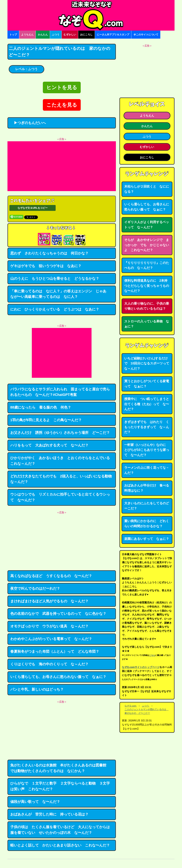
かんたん (43, 35)
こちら (152, 655)
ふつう (56, 35)
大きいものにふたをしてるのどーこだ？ (147, 506)
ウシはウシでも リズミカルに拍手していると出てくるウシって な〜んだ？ (60, 497)
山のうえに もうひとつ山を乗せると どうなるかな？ (55, 278)
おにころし (86, 35)
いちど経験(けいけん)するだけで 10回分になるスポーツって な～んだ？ (148, 363)
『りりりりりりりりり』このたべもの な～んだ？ (147, 265)
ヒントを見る (62, 87)
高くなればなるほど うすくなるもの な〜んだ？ (51, 576)
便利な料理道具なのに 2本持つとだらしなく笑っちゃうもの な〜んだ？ (148, 286)
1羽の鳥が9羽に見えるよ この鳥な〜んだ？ (46, 420)
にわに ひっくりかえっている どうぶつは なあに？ (55, 309)
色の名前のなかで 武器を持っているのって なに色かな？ (58, 614)
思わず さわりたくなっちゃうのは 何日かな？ (49, 253)
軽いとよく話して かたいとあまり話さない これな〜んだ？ (60, 845)
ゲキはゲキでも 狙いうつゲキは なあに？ (46, 266)
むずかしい (70, 35)
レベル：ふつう (26, 69)
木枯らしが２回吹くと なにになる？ (147, 189)
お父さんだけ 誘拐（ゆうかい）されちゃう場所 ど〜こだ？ (60, 433)
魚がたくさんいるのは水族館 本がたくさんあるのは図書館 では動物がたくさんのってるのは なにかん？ (60, 768)
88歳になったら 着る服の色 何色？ (41, 407)
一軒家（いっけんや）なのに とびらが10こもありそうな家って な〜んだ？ (147, 450)
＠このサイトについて (146, 35)
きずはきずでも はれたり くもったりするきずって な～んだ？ (147, 427)
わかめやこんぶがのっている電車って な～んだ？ (51, 639)
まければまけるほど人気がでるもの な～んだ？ (49, 601)
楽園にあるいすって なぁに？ (147, 539)
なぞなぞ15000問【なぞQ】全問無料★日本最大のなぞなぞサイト (91, 15)
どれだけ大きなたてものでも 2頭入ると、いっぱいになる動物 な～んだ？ (63, 479)
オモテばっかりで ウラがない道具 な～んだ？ (49, 626)
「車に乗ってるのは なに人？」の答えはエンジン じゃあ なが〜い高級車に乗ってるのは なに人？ (60, 294)
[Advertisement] (62, 166)
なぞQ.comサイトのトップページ (141, 667)
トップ (13, 35)
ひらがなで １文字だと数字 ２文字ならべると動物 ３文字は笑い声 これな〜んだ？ (60, 786)
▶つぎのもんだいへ (28, 123)
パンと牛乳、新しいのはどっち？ (37, 689)
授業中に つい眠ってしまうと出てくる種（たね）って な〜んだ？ (147, 404)
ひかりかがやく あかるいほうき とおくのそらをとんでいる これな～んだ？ (62, 461)
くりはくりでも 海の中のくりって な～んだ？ (49, 664)
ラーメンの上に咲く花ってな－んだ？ (147, 470)
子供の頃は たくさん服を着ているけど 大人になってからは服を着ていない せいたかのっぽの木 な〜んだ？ (60, 830)
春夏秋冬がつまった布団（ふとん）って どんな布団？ (55, 651)
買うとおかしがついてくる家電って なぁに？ (147, 384)
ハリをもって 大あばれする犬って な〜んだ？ (49, 445)
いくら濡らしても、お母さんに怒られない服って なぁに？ (58, 677)
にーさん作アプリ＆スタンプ (113, 35)
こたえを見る (62, 105)
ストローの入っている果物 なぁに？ (147, 324)
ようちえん (27, 35)
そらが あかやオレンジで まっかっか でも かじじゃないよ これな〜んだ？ (147, 245)
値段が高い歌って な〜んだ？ (35, 802)
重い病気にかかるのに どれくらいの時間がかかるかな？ (147, 524)
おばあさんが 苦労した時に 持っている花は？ (49, 814)
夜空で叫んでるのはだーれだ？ (35, 588)
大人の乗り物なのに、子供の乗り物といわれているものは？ (147, 306)
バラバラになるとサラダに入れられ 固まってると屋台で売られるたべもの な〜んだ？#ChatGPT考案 (60, 392)
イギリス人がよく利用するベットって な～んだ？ (147, 225)
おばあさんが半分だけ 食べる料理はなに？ (147, 488)
